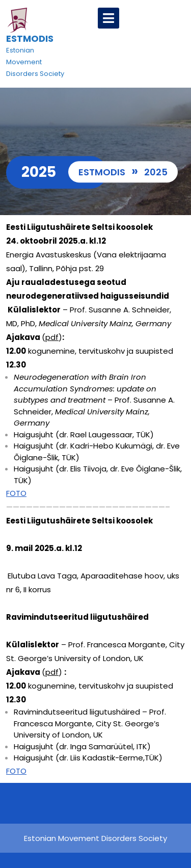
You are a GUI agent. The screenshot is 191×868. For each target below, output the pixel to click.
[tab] (108, 18)
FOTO (16, 493)
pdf (52, 337)
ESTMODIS (30, 38)
